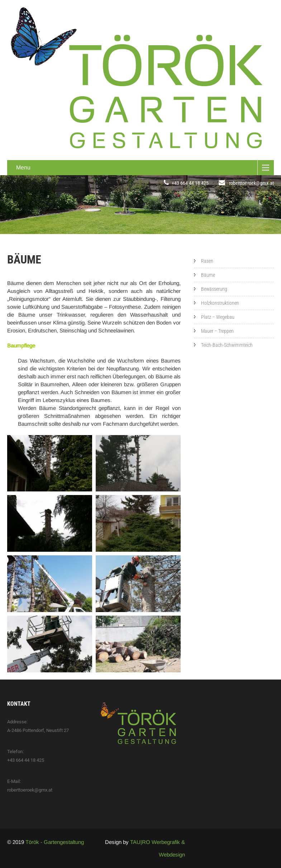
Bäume (208, 275)
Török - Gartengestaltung (55, 842)
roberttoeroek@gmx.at (251, 183)
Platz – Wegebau (218, 317)
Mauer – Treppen (217, 331)
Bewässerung (214, 289)
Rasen (207, 261)
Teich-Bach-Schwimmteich (227, 345)
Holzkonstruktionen (220, 303)
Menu (23, 167)
